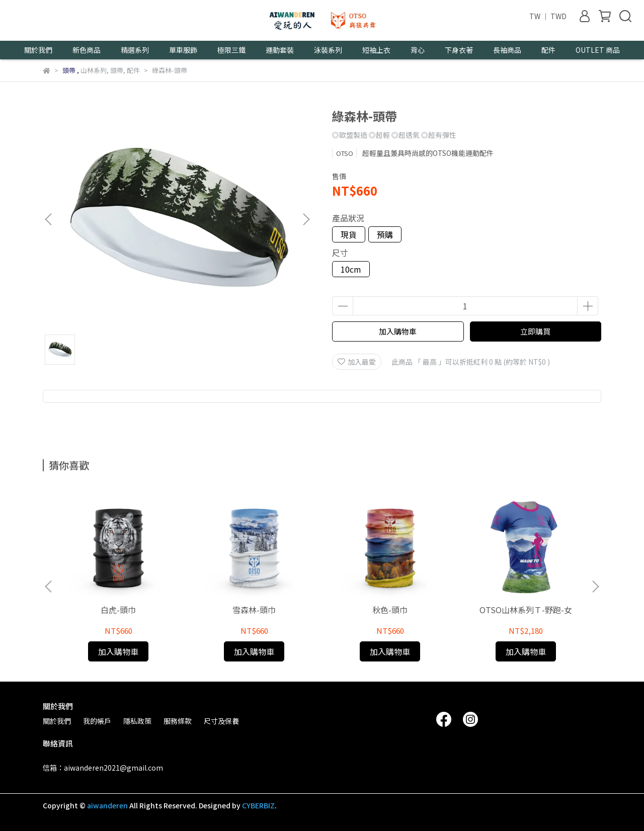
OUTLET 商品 (598, 50)
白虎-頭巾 (118, 610)
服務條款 (178, 721)
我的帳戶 (97, 721)
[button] (306, 219)
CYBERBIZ (258, 805)
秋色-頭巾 (390, 610)
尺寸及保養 (221, 721)
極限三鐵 (231, 50)
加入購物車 (398, 331)
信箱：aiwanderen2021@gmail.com (103, 768)
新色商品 (87, 50)
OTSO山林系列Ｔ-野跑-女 (526, 610)
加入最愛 (357, 362)
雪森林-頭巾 (254, 610)
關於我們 (57, 721)
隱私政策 (137, 721)
